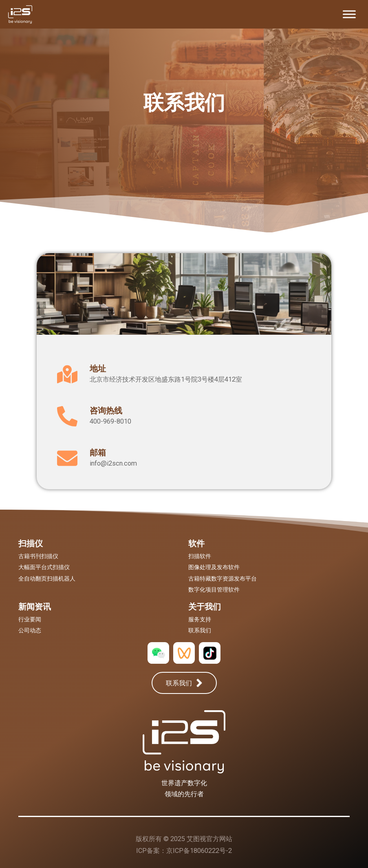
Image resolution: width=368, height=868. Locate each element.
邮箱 (98, 453)
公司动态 (30, 630)
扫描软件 (200, 556)
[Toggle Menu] (349, 14)
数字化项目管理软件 (214, 590)
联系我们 (200, 630)
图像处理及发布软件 (214, 567)
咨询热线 (106, 411)
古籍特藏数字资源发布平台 (223, 579)
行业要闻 (30, 619)
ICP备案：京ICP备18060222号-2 (184, 851)
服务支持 (200, 619)
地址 (98, 369)
